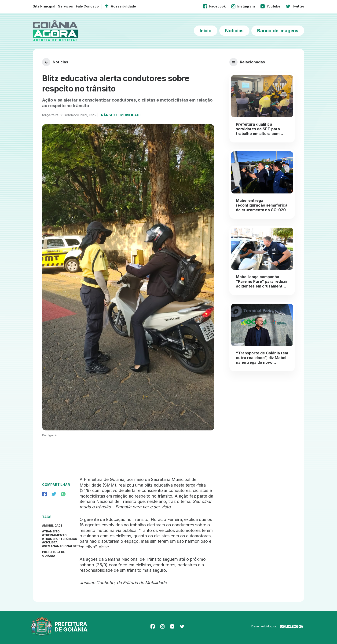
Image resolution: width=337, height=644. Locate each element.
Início (206, 31)
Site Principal (44, 6)
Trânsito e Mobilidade (120, 115)
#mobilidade (52, 526)
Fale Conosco (87, 6)
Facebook (214, 6)
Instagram (243, 6)
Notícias (234, 31)
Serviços (66, 6)
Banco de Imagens (278, 31)
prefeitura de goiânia (54, 554)
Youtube (270, 6)
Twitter (295, 6)
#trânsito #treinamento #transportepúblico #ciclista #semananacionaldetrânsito (57, 539)
